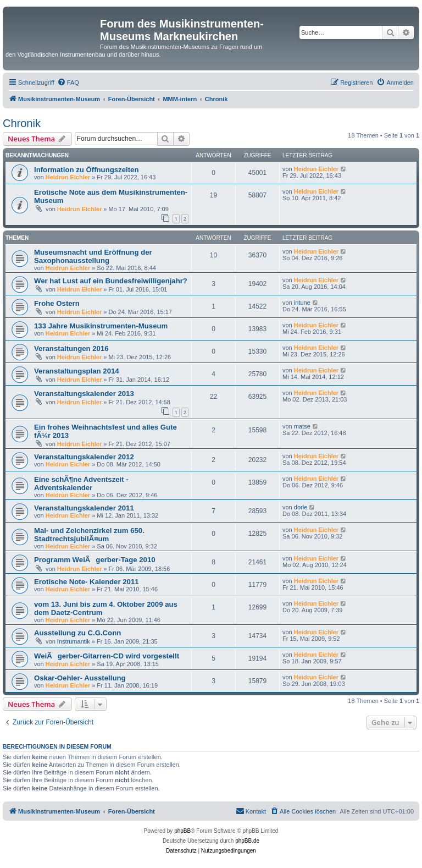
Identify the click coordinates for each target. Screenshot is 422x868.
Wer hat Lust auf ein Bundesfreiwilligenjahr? (111, 281)
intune (302, 303)
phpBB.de (247, 841)
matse (302, 426)
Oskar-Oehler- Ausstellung (80, 678)
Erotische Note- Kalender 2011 (87, 582)
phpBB (182, 831)
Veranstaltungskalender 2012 (84, 457)
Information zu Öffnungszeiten (86, 170)
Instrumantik (74, 641)
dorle (301, 507)
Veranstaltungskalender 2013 (84, 394)
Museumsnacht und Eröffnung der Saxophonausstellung (93, 256)
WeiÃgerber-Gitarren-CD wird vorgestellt (107, 656)
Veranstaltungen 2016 (71, 348)
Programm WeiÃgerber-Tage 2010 (95, 560)
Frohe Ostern (57, 303)
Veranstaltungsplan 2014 (77, 371)
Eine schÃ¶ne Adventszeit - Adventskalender (81, 484)
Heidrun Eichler (68, 177)
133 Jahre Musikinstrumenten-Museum (101, 326)
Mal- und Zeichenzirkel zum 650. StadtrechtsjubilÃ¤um (89, 535)
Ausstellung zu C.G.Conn (77, 633)
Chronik (22, 123)
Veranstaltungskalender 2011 (84, 508)
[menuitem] (68, 83)
